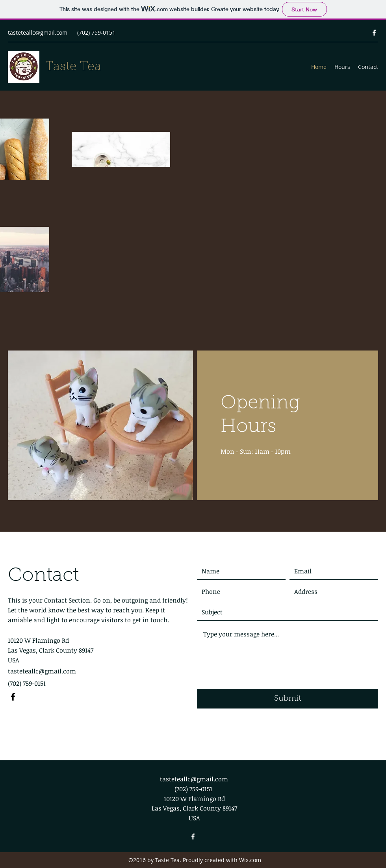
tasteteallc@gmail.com (38, 32)
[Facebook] (374, 33)
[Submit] (288, 699)
